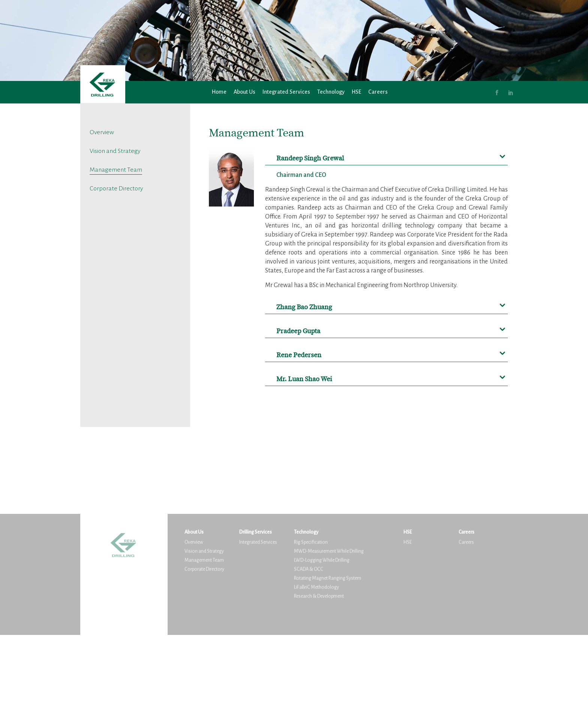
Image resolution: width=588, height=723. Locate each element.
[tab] (387, 156)
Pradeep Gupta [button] (298, 331)
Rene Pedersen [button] (299, 355)
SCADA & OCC (309, 652)
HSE (356, 92)
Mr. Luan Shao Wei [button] (304, 379)
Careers (378, 92)
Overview (102, 132)
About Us (244, 92)
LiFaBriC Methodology (316, 670)
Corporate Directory (116, 188)
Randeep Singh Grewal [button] (310, 158)
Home (219, 92)
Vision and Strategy (115, 151)
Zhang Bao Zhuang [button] (304, 307)
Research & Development (319, 679)
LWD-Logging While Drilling (322, 643)
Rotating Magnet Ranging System (328, 661)
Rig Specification (311, 625)
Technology (331, 92)
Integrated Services (286, 92)
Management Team (116, 170)
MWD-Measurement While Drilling (329, 634)
